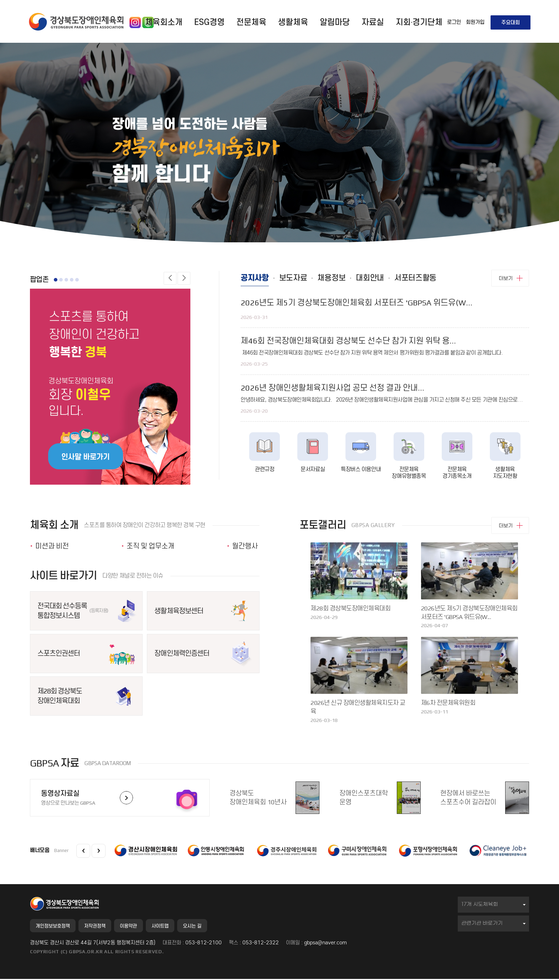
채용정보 (347, 279)
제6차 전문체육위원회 (448, 703)
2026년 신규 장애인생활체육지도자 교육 (358, 707)
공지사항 (258, 279)
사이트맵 (179, 926)
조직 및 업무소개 (150, 546)
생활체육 (293, 22)
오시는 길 (216, 926)
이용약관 (143, 926)
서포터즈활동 (445, 279)
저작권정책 (104, 926)
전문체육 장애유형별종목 (409, 475)
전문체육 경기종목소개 (457, 475)
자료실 (373, 22)
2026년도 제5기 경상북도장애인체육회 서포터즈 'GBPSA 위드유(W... (357, 305)
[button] (170, 278)
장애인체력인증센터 (182, 653)
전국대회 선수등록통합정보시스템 (73, 611)
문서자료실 (313, 472)
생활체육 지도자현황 (505, 475)
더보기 (506, 278)
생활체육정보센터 (179, 611)
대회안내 (391, 279)
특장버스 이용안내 (361, 472)
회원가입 (475, 22)
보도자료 (302, 279)
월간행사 (245, 546)
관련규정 (265, 472)
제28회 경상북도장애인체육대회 (60, 696)
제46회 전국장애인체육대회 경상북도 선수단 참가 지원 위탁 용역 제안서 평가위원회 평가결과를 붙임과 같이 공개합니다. (372, 355)
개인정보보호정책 (56, 926)
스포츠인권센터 (59, 653)
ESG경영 (209, 22)
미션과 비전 (52, 546)
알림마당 (335, 22)
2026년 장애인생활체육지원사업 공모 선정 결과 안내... (332, 390)
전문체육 (251, 22)
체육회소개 (164, 22)
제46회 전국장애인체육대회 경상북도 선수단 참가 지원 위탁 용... (348, 343)
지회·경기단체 (419, 22)
